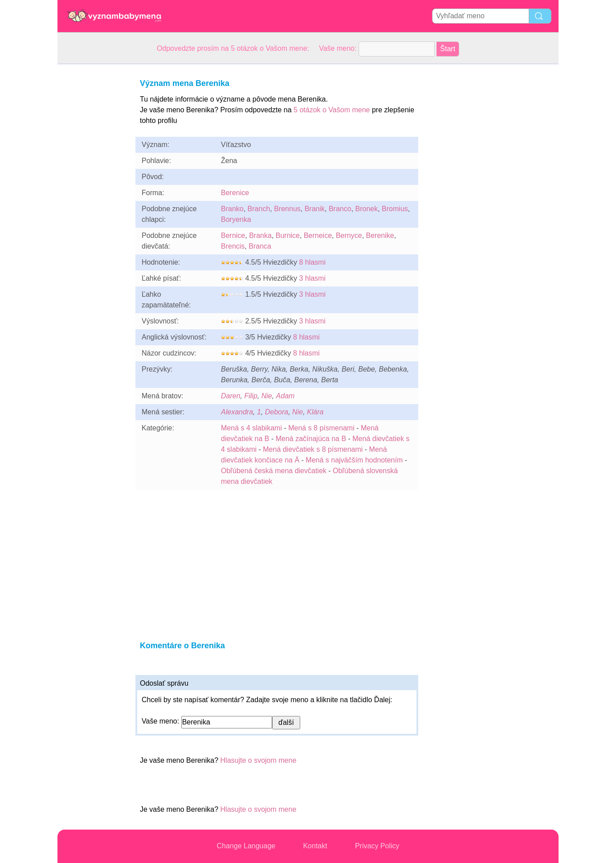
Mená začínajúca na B (311, 439)
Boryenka (236, 219)
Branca (260, 246)
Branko (232, 209)
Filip (251, 396)
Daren (231, 396)
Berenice (235, 193)
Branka (260, 235)
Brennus (287, 209)
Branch (259, 209)
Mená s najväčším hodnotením (354, 460)
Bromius (395, 209)
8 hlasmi (312, 262)
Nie (267, 396)
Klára (315, 412)
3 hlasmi (312, 278)
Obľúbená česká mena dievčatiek (274, 471)
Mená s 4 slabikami (251, 428)
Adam (286, 396)
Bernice (233, 235)
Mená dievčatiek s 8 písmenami (313, 449)
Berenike (380, 235)
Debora (277, 412)
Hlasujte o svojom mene (259, 760)
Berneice (318, 235)
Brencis (233, 246)
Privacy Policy (377, 846)
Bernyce (349, 235)
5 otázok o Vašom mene (332, 110)
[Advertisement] (93, 198)
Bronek (367, 209)
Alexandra (237, 412)
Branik (315, 209)
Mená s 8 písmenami (321, 428)
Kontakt (315, 846)
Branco (340, 209)
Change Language (246, 846)
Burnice (288, 235)
